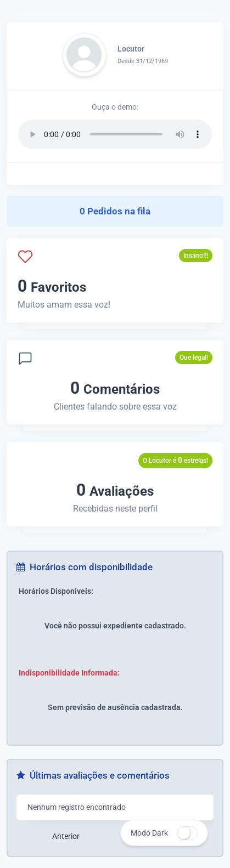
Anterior (66, 836)
